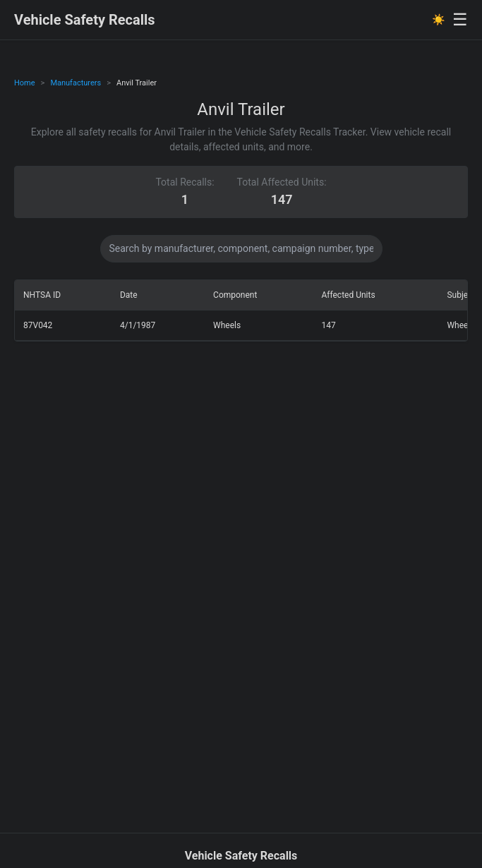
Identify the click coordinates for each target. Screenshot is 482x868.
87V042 (38, 325)
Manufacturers (76, 83)
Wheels (227, 325)
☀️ (439, 20)
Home (25, 83)
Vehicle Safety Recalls (85, 20)
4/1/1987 (138, 325)
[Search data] (241, 249)
